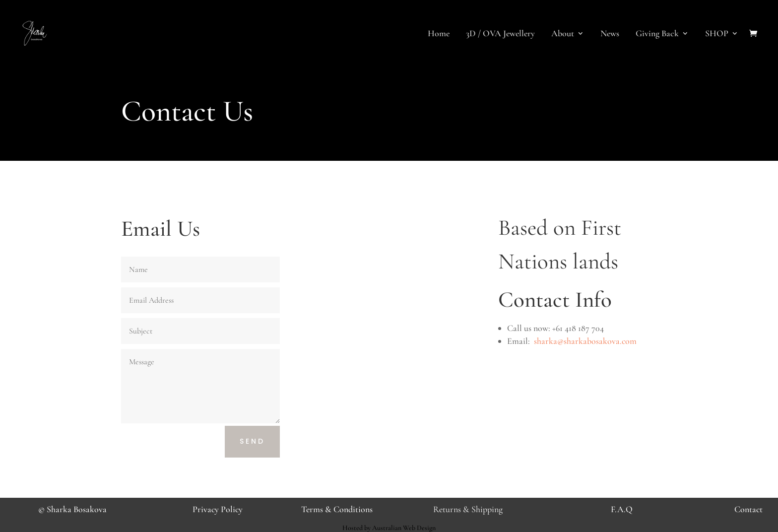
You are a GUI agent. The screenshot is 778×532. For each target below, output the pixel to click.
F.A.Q (622, 509)
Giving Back (657, 34)
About (563, 34)
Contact (748, 509)
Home (439, 34)
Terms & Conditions (337, 509)
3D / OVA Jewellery (500, 34)
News (610, 34)
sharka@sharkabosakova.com (585, 341)
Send (252, 441)
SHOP (717, 34)
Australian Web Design (404, 528)
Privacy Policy (218, 509)
